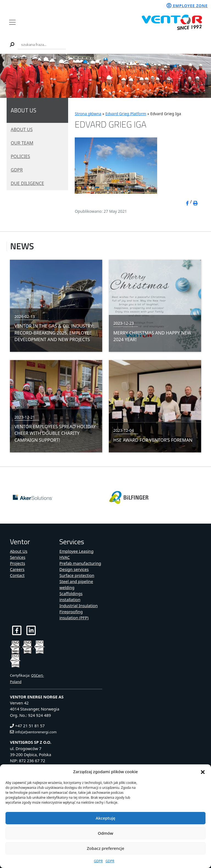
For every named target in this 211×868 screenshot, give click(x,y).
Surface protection (77, 575)
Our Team (22, 143)
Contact (17, 575)
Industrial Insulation (78, 606)
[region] (105, 76)
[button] (203, 772)
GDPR (98, 861)
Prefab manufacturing (80, 563)
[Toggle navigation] (12, 22)
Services (18, 557)
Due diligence (27, 183)
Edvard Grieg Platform (126, 114)
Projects (17, 563)
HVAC (64, 557)
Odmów (105, 833)
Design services (74, 569)
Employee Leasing (76, 551)
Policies (20, 156)
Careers (17, 569)
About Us (22, 129)
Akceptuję (105, 818)
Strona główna (88, 114)
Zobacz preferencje (105, 848)
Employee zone (187, 6)
